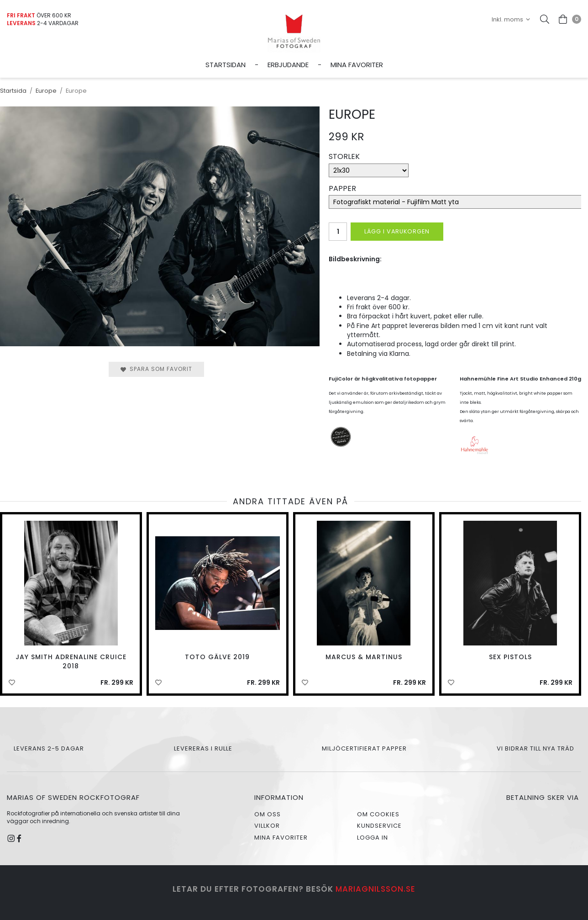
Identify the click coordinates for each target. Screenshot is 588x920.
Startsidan (226, 65)
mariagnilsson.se (375, 889)
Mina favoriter (357, 65)
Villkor (267, 826)
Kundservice (379, 826)
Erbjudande (288, 65)
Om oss (268, 814)
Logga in (373, 838)
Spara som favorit (156, 369)
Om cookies (378, 814)
